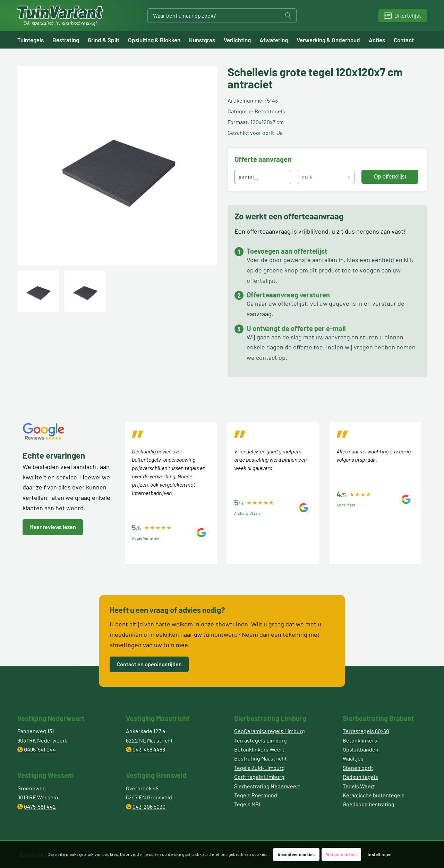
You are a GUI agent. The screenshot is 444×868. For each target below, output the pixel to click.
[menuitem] (35, 40)
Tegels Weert (359, 786)
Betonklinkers (360, 740)
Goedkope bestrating (369, 804)
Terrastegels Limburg (261, 740)
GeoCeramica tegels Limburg (270, 731)
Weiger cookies (341, 854)
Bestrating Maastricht (261, 758)
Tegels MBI (247, 804)
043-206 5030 (149, 806)
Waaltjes (353, 758)
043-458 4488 (149, 749)
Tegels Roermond (256, 795)
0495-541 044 (40, 749)
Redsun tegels (360, 777)
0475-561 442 (40, 806)
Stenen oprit (358, 768)
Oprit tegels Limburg (259, 777)
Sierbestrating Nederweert (267, 786)
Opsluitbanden (361, 749)
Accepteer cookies (296, 854)
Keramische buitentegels (374, 795)
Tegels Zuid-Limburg (259, 768)
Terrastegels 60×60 (366, 731)
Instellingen (380, 854)
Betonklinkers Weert (259, 749)
